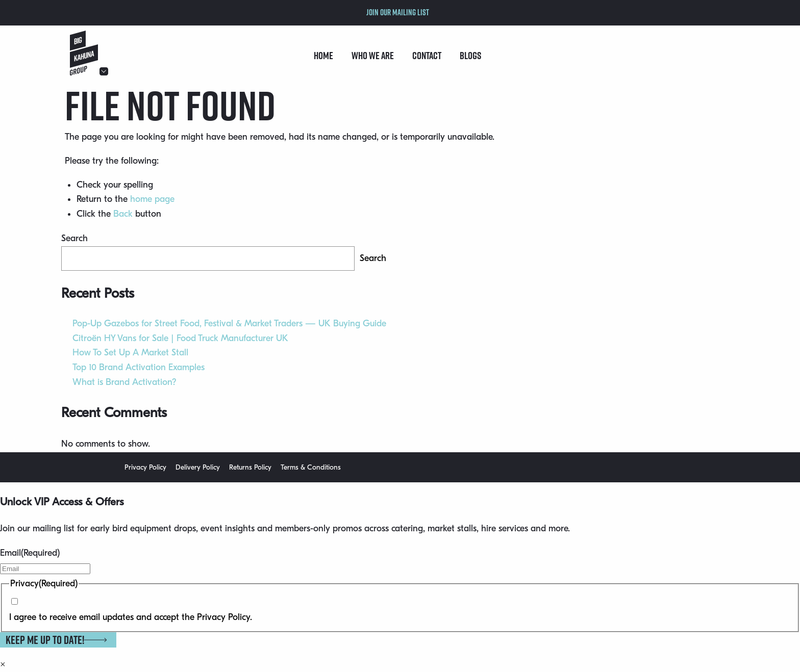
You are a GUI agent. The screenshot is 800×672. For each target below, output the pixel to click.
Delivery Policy (198, 467)
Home (323, 56)
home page (152, 199)
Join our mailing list (398, 12)
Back (123, 214)
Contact (427, 56)
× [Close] (3, 664)
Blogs (470, 56)
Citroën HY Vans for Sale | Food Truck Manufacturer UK (180, 338)
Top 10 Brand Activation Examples (139, 367)
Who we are (373, 56)
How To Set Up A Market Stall (130, 353)
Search (74, 238)
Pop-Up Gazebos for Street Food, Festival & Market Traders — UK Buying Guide (229, 324)
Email (30, 553)
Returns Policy (250, 467)
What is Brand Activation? (124, 382)
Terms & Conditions (311, 467)
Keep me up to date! (56, 640)
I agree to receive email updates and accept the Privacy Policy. (131, 617)
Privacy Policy (145, 467)
